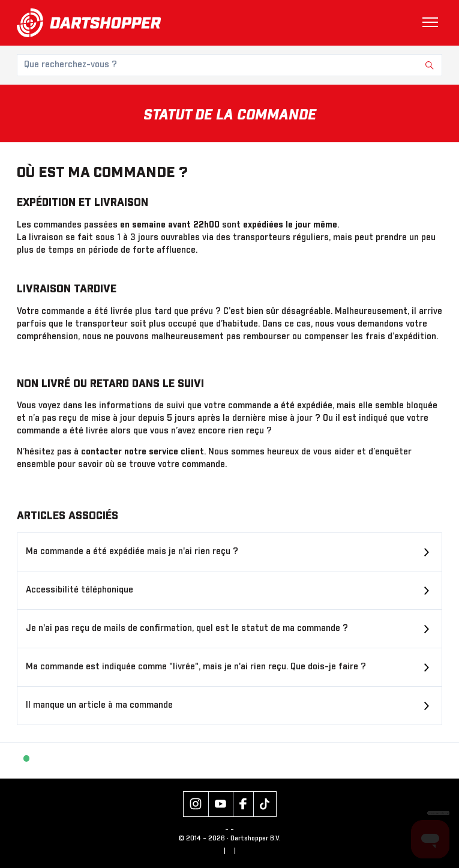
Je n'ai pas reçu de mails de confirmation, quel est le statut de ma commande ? (187, 628)
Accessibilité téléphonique (79, 590)
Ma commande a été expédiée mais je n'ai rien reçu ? (132, 552)
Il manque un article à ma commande (99, 705)
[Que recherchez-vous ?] (229, 65)
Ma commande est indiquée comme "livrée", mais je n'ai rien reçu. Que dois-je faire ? (196, 667)
